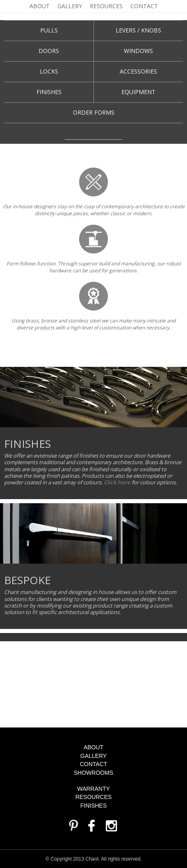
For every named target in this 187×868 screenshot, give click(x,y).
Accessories (138, 71)
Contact (144, 6)
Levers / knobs (138, 30)
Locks (49, 71)
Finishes (49, 92)
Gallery (70, 6)
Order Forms (94, 112)
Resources (106, 6)
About (40, 6)
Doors (49, 51)
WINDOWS (138, 51)
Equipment (138, 92)
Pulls (49, 30)
